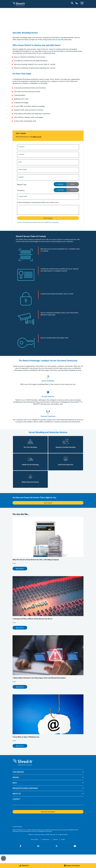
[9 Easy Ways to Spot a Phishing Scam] (48, 714)
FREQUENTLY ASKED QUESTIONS (25, 788)
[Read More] (30, 444)
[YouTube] (75, 846)
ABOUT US (17, 794)
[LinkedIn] (38, 846)
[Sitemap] (55, 839)
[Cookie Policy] (46, 839)
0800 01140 (37, 137)
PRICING (16, 777)
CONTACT (16, 799)
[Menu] (82, 3)
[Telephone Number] (77, 3)
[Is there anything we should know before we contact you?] (48, 210)
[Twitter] (57, 846)
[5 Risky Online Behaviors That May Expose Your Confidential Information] (48, 655)
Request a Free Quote (73, 866)
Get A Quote (48, 503)
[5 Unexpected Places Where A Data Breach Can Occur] (48, 596)
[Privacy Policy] (35, 839)
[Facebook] (21, 846)
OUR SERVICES (18, 772)
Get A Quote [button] (48, 218)
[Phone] (24, 866)
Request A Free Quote (48, 812)
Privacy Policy (56, 222)
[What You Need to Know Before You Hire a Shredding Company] (48, 537)
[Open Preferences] (3, 858)
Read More (20, 569)
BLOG (15, 783)
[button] (54, 772)
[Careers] (63, 839)
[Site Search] (72, 3)
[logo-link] (19, 4)
